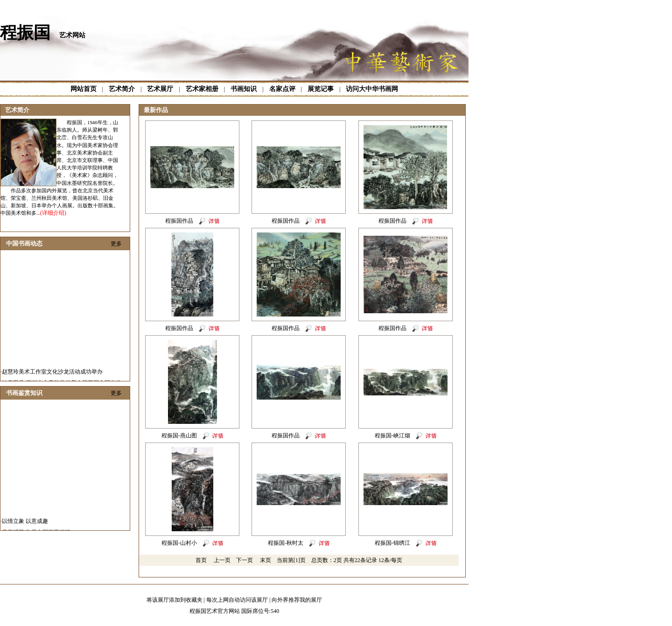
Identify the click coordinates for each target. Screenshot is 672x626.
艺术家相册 (202, 89)
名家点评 (282, 89)
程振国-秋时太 (286, 543)
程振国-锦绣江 (392, 543)
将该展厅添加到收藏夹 (175, 600)
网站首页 (84, 89)
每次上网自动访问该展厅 (237, 600)
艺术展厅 (160, 89)
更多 (116, 244)
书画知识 (244, 89)
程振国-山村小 (179, 543)
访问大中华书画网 (372, 89)
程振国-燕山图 (179, 436)
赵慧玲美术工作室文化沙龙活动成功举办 (52, 378)
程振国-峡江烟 (392, 436)
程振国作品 (179, 221)
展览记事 (321, 89)
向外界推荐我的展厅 (297, 600)
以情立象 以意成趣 (25, 528)
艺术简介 (122, 89)
